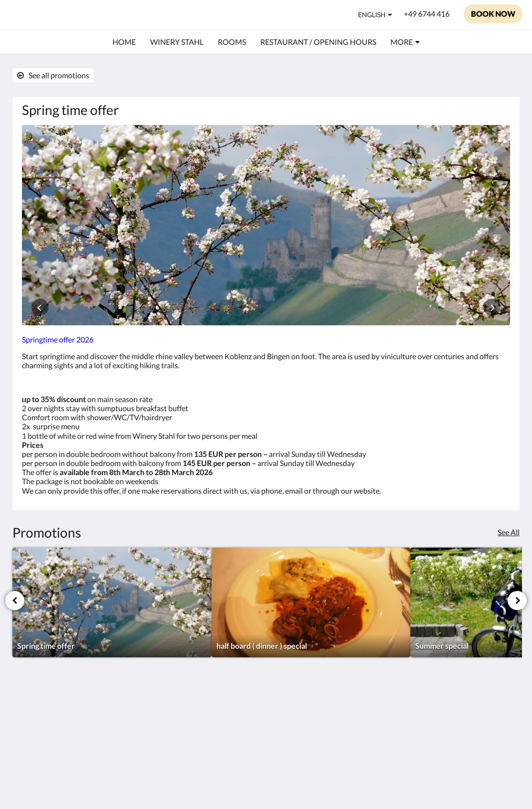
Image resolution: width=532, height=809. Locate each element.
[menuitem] (124, 42)
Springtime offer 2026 (58, 339)
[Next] (517, 601)
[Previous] (15, 601)
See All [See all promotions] (509, 532)
